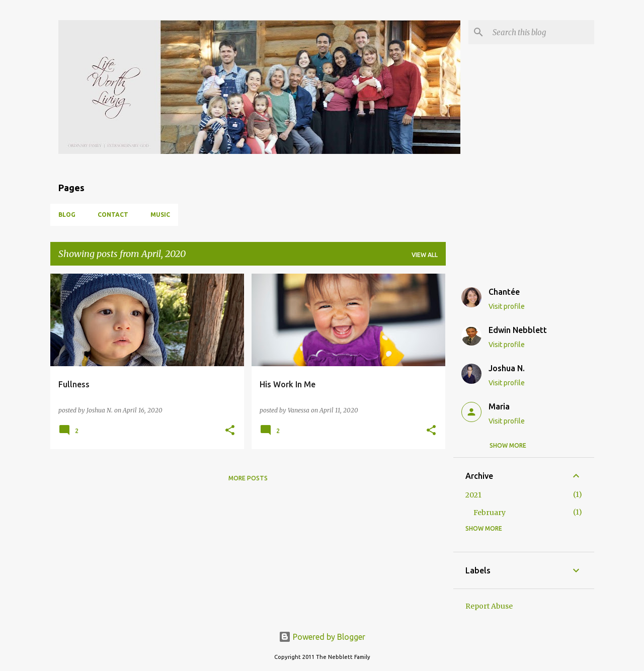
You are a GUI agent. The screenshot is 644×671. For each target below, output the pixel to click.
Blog (67, 215)
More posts (248, 478)
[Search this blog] (541, 32)
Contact (113, 215)
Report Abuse (489, 606)
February (490, 513)
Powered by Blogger (322, 637)
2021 (473, 495)
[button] (230, 431)
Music (160, 215)
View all (425, 255)
